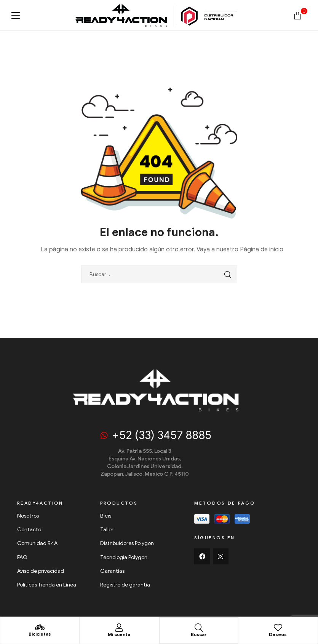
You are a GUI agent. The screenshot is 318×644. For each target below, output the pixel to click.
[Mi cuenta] (119, 627)
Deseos (278, 634)
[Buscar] (199, 627)
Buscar (199, 634)
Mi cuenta (119, 634)
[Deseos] (278, 627)
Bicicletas (40, 634)
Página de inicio (262, 249)
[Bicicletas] (40, 627)
